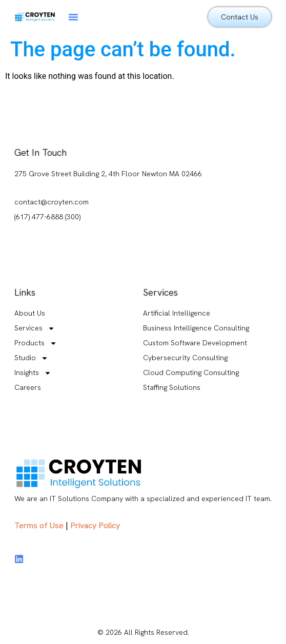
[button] (73, 17)
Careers (28, 387)
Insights (33, 373)
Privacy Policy (95, 525)
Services (35, 328)
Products (36, 343)
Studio (31, 358)
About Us (30, 313)
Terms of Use (39, 525)
